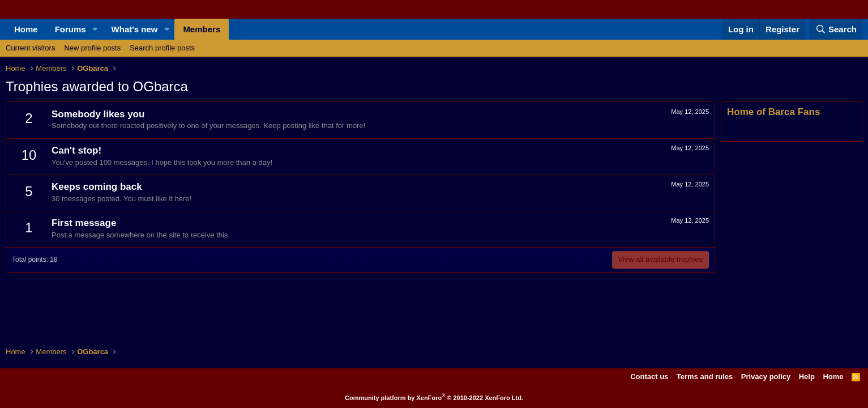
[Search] (836, 29)
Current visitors (30, 48)
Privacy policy (766, 377)
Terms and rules (705, 377)
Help (807, 377)
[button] (95, 29)
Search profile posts (162, 48)
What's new (135, 29)
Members (202, 29)
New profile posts (92, 48)
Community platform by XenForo (434, 398)
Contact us (649, 377)
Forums (70, 29)
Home (26, 29)
